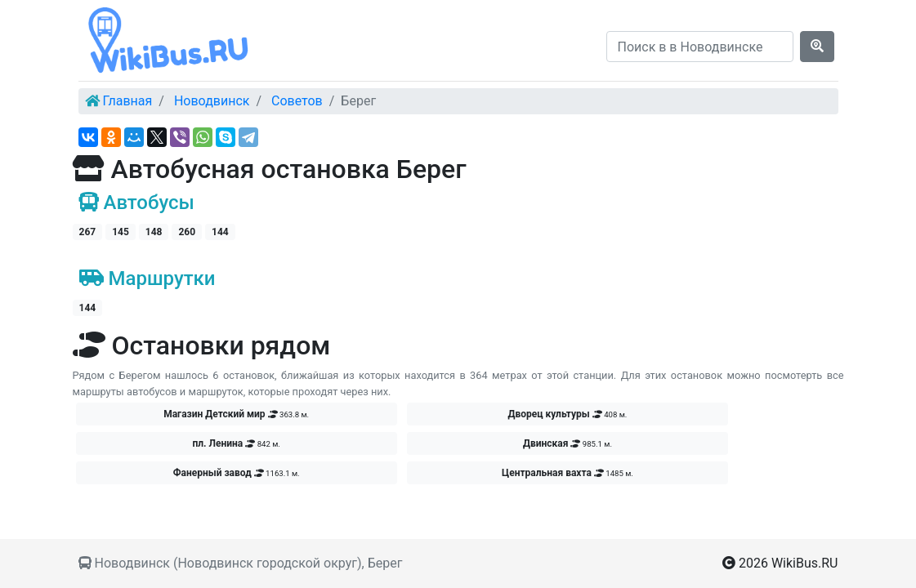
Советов (297, 101)
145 (121, 232)
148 (154, 232)
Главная (127, 101)
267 (88, 232)
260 (187, 232)
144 (220, 232)
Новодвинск (212, 101)
